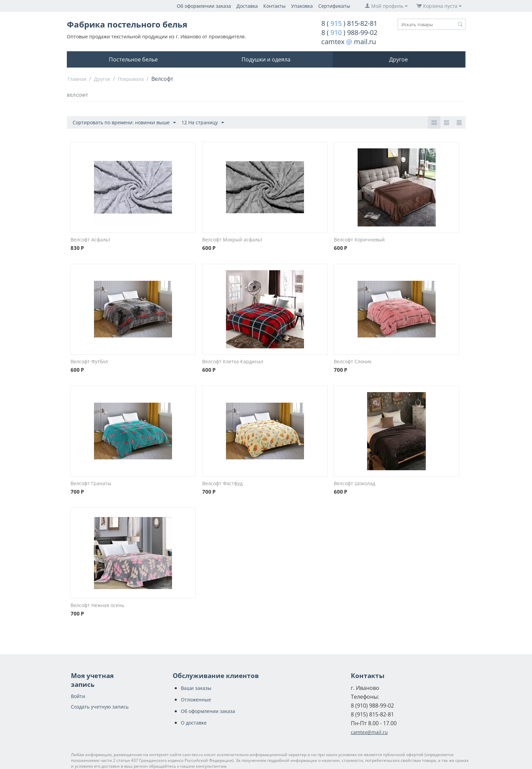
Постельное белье (133, 59)
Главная (77, 79)
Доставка (247, 6)
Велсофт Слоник (353, 361)
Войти (78, 696)
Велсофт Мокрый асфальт (232, 240)
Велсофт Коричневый (359, 240)
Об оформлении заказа (204, 6)
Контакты (274, 6)
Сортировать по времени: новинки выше (124, 123)
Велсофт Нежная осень (97, 605)
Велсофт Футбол (89, 361)
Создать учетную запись (100, 707)
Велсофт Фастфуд (222, 483)
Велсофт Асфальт (91, 240)
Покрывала (131, 79)
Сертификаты (334, 6)
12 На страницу (203, 123)
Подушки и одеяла (266, 59)
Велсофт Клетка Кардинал (233, 361)
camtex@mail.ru (369, 732)
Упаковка (302, 6)
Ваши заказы (196, 688)
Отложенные (196, 700)
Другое (398, 59)
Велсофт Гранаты (91, 483)
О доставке (194, 723)
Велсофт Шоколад (355, 483)
